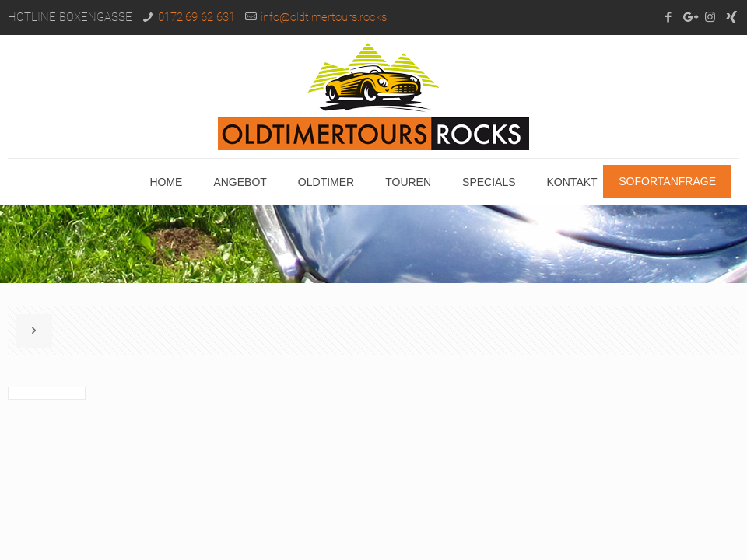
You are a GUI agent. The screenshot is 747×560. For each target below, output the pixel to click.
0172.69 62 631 (196, 17)
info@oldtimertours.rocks (324, 17)
